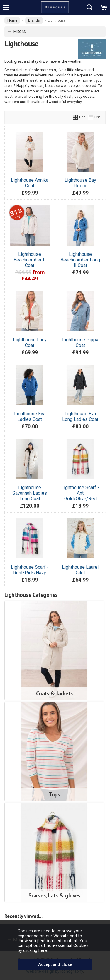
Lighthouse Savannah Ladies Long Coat (30, 493)
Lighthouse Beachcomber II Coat (30, 260)
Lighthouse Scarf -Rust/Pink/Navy (30, 570)
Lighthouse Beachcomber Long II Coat (80, 260)
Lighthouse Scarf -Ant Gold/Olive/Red (80, 493)
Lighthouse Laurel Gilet (80, 570)
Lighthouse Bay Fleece (80, 183)
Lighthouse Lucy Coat (30, 342)
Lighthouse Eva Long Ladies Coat (80, 417)
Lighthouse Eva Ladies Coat (30, 417)
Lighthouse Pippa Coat (80, 342)
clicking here (35, 950)
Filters (20, 32)
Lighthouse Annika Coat (30, 183)
